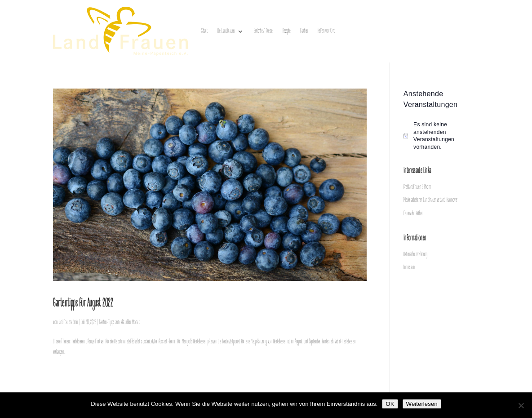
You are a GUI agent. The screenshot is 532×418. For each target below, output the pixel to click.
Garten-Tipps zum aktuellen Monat (120, 322)
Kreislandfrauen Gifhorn (417, 187)
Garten (304, 31)
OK (390, 404)
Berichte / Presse (263, 31)
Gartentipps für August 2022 (83, 304)
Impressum (409, 268)
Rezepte (287, 31)
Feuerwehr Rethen (413, 214)
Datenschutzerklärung (416, 255)
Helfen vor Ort (326, 31)
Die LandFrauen (226, 31)
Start (204, 31)
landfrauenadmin (69, 322)
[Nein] (521, 405)
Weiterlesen (422, 404)
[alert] (441, 136)
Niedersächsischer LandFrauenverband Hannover (430, 200)
